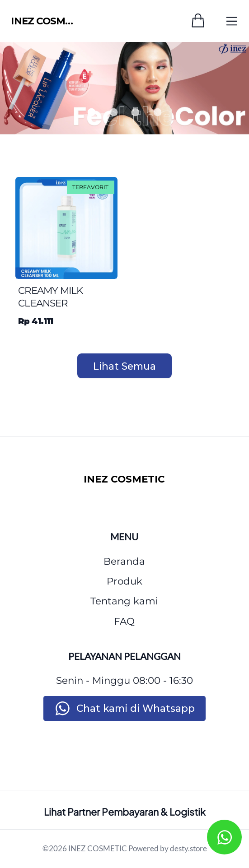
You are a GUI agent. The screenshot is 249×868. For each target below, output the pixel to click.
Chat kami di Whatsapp (136, 708)
